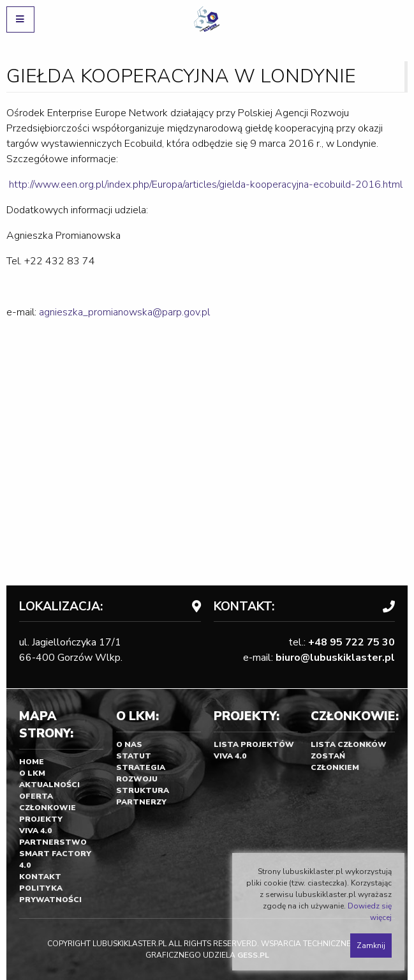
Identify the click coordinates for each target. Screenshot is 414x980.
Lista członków (349, 744)
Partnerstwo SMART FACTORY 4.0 (55, 854)
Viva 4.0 (35, 831)
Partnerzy (141, 802)
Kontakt (40, 877)
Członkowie (48, 808)
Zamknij (371, 946)
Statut (134, 756)
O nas (129, 744)
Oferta (36, 796)
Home (32, 762)
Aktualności (49, 785)
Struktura (143, 790)
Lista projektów (254, 744)
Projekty (41, 819)
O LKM (32, 773)
